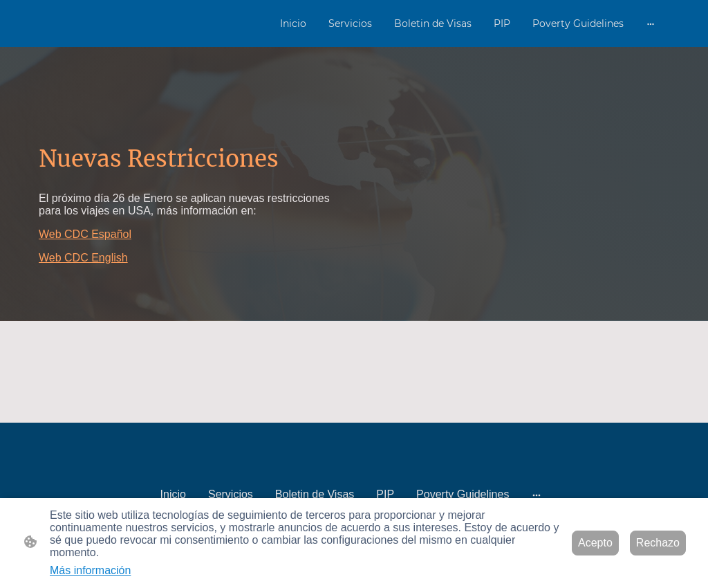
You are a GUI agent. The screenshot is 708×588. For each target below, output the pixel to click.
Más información (90, 570)
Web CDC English (83, 258)
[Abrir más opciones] (651, 24)
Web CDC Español (85, 234)
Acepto (595, 543)
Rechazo (658, 543)
